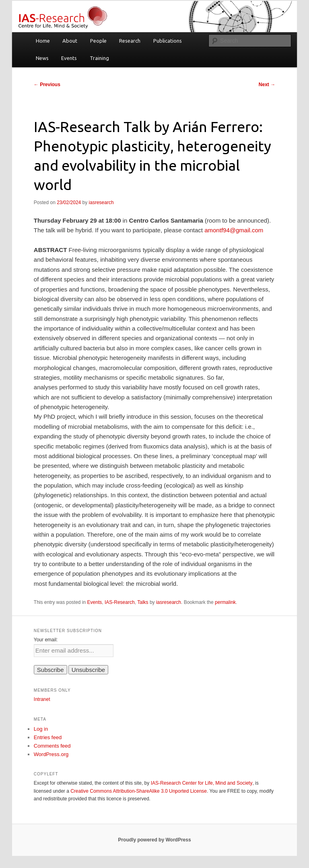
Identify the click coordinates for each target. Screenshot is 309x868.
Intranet (42, 699)
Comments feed (52, 746)
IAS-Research (120, 602)
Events (69, 58)
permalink (225, 602)
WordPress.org (51, 754)
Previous (47, 85)
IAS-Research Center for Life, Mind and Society (202, 783)
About (70, 41)
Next (267, 85)
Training (99, 58)
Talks (143, 602)
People (98, 41)
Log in (41, 729)
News (42, 58)
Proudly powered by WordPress (154, 840)
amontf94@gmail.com (234, 230)
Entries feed (48, 737)
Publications (168, 41)
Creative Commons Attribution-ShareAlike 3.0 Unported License (139, 791)
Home (43, 41)
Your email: (46, 640)
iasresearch (101, 203)
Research (130, 41)
